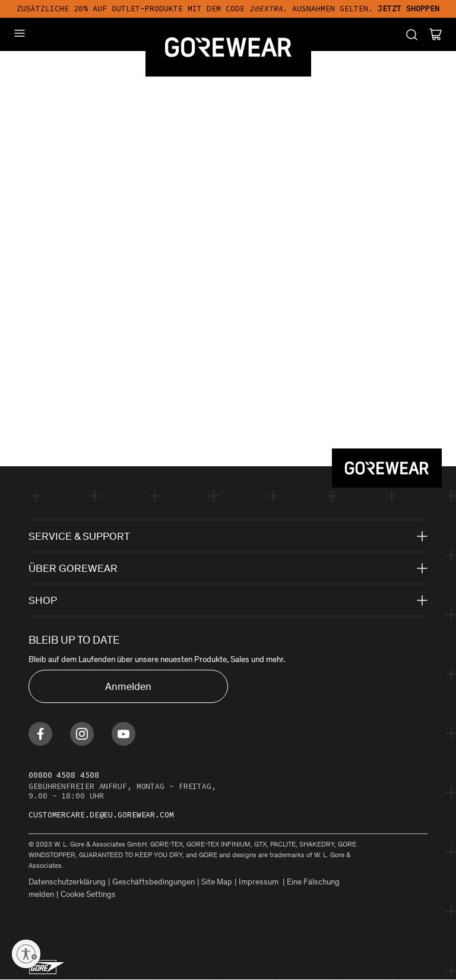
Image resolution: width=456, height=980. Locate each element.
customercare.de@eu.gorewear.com (101, 815)
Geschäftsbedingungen (153, 882)
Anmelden (128, 686)
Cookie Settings (88, 894)
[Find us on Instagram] (82, 734)
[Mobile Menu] (20, 33)
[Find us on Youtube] (123, 734)
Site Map (217, 882)
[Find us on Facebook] (40, 734)
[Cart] (436, 34)
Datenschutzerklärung (67, 882)
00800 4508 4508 (64, 775)
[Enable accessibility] (26, 954)
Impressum (259, 882)
